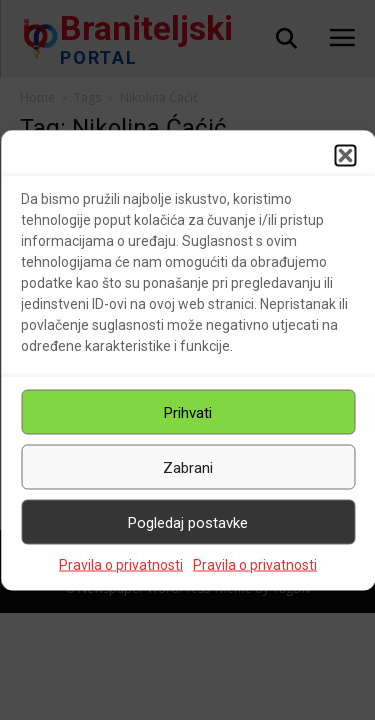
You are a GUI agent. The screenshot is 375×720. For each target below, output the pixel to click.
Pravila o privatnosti (121, 565)
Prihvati (188, 412)
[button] (345, 156)
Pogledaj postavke (188, 522)
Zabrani (188, 467)
